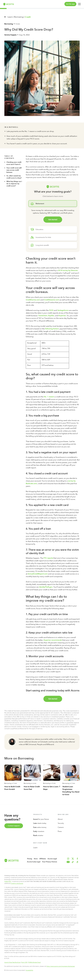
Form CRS (24, 962)
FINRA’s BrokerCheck (34, 962)
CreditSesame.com (52, 300)
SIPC (10, 881)
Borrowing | (19, 17)
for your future (41, 819)
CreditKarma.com (33, 300)
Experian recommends (53, 640)
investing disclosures (17, 883)
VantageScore (63, 310)
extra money (40, 827)
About (60, 819)
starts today (40, 823)
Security (61, 823)
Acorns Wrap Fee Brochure (12, 962)
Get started (53, 220)
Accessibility (29, 970)
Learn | (10, 17)
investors (39, 831)
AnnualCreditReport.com (38, 574)
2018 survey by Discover (68, 270)
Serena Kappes (10, 35)
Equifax (51, 316)
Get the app (70, 4)
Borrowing (9, 24)
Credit (28, 17)
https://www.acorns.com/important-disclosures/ (61, 966)
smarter (38, 835)
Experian (62, 316)
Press (60, 831)
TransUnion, (43, 316)
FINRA (6, 881)
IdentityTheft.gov (46, 587)
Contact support (14, 826)
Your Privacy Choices (50, 862)
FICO (51, 310)
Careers (61, 827)
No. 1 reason (49, 397)
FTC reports (48, 558)
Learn (35, 848)
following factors (52, 329)
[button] (77, 862)
